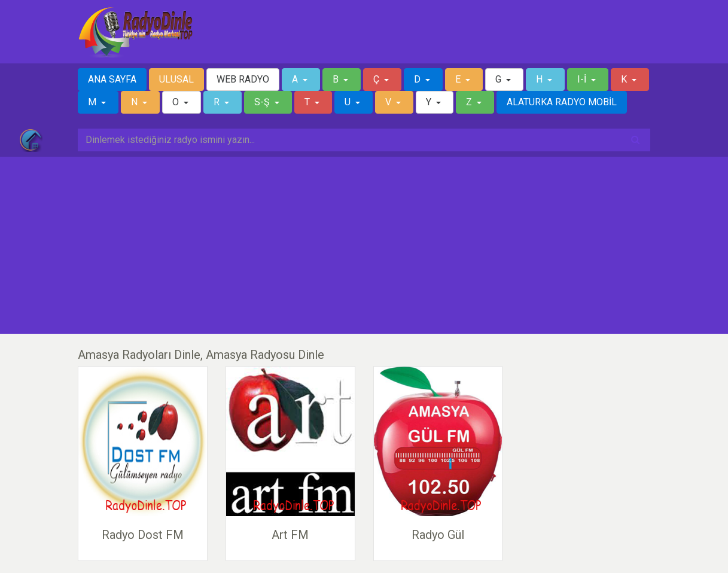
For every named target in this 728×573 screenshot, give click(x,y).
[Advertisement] (364, 245)
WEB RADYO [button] (243, 79)
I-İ (583, 79)
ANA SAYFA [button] (112, 79)
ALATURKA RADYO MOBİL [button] (562, 102)
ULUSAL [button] (176, 79)
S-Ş (263, 102)
